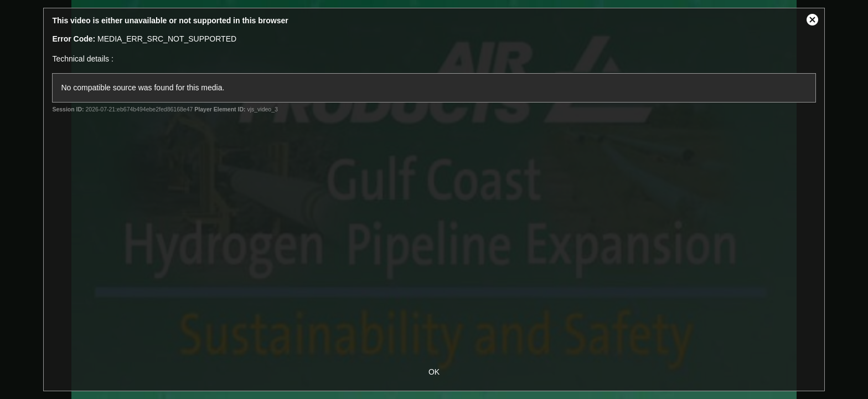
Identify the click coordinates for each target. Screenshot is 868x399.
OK (434, 372)
